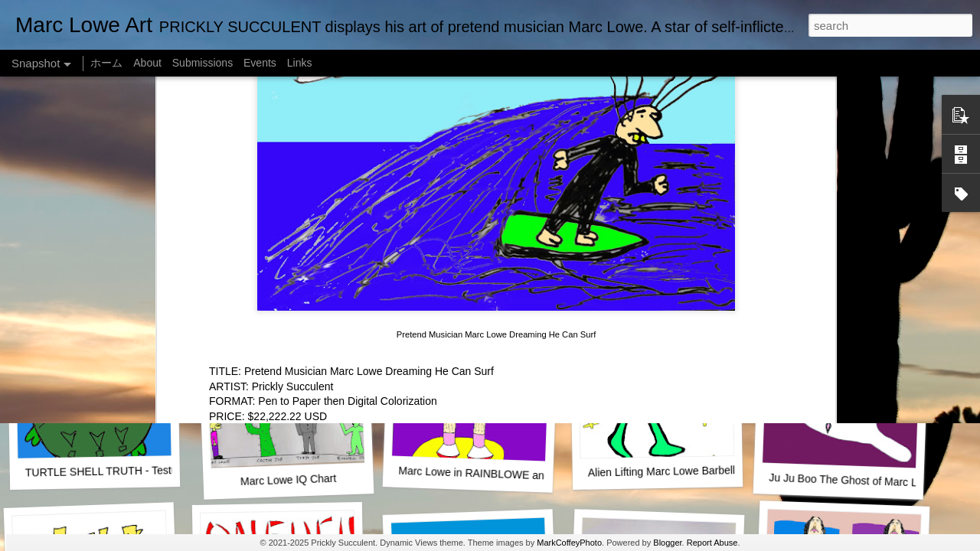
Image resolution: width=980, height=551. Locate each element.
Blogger (667, 543)
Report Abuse (712, 543)
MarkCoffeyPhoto (569, 543)
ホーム (106, 63)
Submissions (203, 63)
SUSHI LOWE (283, 271)
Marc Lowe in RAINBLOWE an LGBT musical (506, 474)
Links (300, 63)
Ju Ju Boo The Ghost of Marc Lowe (853, 481)
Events (260, 63)
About (147, 63)
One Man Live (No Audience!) (103, 272)
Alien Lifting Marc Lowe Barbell (661, 471)
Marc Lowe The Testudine (653, 272)
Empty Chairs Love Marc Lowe (842, 272)
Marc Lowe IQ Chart (289, 480)
